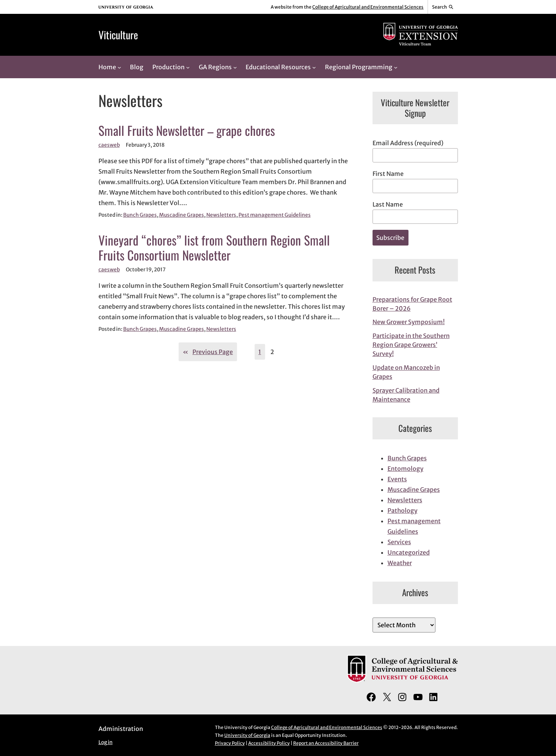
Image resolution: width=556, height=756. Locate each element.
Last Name (388, 204)
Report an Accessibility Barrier (326, 743)
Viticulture (118, 35)
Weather (400, 563)
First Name (388, 174)
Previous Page (208, 352)
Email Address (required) (408, 143)
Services (399, 542)
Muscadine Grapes (182, 215)
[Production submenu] (188, 67)
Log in (106, 742)
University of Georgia (247, 735)
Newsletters (221, 215)
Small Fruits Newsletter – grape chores (187, 131)
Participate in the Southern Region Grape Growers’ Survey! (411, 345)
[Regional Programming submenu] (396, 67)
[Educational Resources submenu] (314, 67)
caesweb (109, 145)
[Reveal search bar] (443, 7)
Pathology (402, 510)
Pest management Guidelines (275, 215)
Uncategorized (409, 552)
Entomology (405, 469)
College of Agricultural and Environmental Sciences (368, 7)
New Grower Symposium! (409, 322)
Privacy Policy (230, 743)
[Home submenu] (119, 67)
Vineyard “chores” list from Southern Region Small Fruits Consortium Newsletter (214, 248)
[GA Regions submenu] (235, 67)
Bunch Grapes (140, 215)
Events (397, 479)
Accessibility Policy (269, 743)
